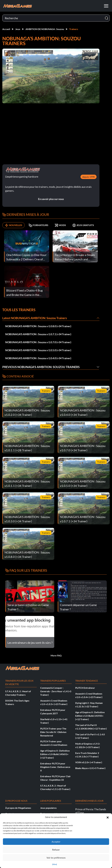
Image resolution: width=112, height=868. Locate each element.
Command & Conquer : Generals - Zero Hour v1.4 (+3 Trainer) (56, 691)
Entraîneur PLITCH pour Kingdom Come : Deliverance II (55, 767)
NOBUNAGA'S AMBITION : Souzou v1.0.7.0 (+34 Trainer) (38, 342)
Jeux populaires (48, 808)
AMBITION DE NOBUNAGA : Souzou (45, 29)
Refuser (56, 850)
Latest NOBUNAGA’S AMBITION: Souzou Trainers (35, 318)
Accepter (56, 842)
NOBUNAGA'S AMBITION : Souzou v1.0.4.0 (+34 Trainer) (38, 358)
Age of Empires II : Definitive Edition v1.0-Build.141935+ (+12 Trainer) (90, 716)
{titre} (55, 864)
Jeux (18, 29)
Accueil (6, 29)
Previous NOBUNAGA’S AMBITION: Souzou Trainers (41, 367)
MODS (60, 225)
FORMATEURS (38, 225)
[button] (108, 817)
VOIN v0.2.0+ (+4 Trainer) (89, 762)
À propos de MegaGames (18, 808)
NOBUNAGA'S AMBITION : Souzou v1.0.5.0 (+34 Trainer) (38, 350)
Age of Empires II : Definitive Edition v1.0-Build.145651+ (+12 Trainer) (55, 754)
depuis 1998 (88, 177)
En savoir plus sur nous (51, 199)
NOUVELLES (13, 225)
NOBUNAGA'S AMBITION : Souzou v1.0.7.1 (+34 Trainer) (38, 334)
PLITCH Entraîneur (85, 688)
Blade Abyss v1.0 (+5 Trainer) (90, 768)
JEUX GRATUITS (83, 225)
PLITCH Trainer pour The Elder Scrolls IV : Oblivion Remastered (53, 732)
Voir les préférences (56, 858)
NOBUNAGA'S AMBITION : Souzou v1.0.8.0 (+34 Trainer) (38, 326)
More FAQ (56, 655)
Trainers (74, 29)
